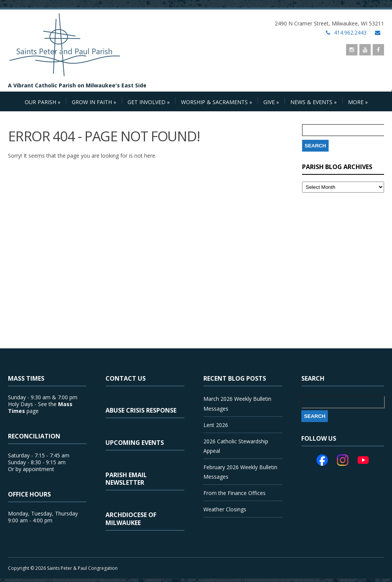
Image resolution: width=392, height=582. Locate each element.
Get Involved (149, 102)
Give (271, 102)
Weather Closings (225, 509)
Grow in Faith (94, 102)
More (358, 102)
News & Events (313, 102)
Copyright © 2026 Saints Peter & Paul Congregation (63, 568)
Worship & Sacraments (216, 102)
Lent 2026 (216, 425)
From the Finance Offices (235, 493)
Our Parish (43, 102)
